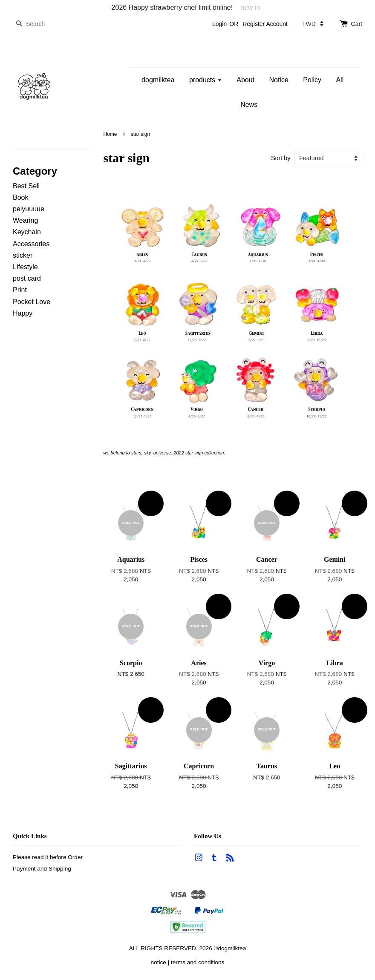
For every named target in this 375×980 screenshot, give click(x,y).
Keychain (27, 232)
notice (159, 962)
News (249, 105)
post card (27, 278)
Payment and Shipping (42, 869)
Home (110, 134)
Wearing (25, 220)
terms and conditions (198, 962)
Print (20, 290)
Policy (312, 80)
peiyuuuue (29, 209)
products (206, 80)
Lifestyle (25, 267)
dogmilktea (158, 80)
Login (219, 24)
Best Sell (26, 186)
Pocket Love (32, 302)
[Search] (38, 24)
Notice (278, 80)
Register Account (265, 24)
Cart (357, 24)
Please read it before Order (48, 857)
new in (250, 7)
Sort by (281, 158)
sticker (23, 255)
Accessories (31, 244)
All (340, 80)
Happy (23, 313)
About (245, 80)
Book (20, 197)
